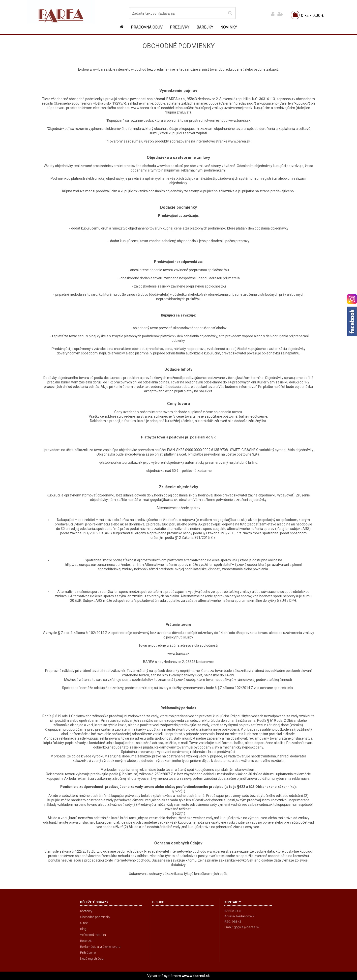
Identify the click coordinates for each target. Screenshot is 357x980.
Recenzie (86, 941)
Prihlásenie (88, 953)
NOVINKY (229, 27)
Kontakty (86, 911)
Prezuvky (180, 27)
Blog (83, 929)
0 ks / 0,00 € (312, 15)
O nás (84, 923)
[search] (230, 13)
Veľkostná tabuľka (93, 935)
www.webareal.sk (196, 976)
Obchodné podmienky (95, 917)
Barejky (205, 27)
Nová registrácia (92, 959)
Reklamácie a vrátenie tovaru (100, 947)
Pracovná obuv (147, 27)
